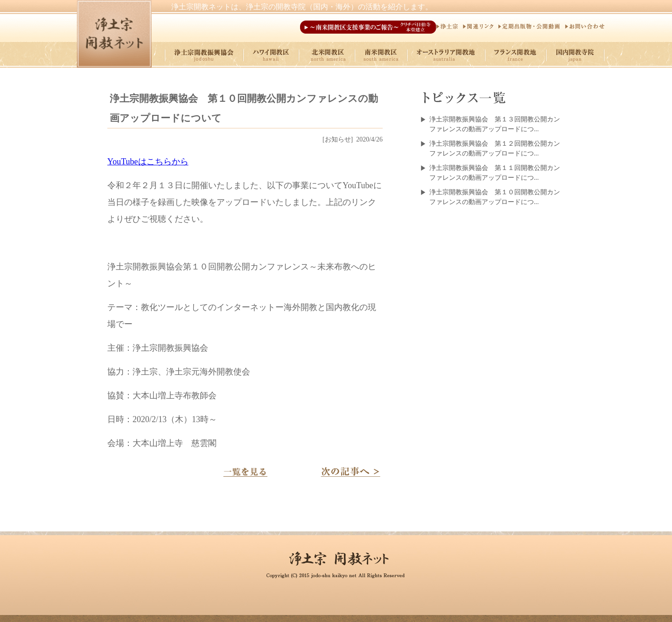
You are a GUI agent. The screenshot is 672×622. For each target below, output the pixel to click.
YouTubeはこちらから (148, 162)
